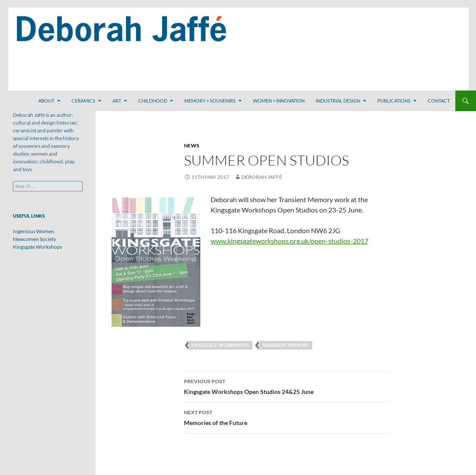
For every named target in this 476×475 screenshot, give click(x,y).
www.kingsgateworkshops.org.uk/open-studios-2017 (289, 241)
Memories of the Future (286, 417)
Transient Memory (285, 345)
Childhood (153, 101)
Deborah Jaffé (262, 177)
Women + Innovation (279, 101)
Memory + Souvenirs (210, 101)
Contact (439, 101)
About (46, 101)
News (192, 145)
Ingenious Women (34, 231)
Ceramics (83, 101)
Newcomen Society (34, 239)
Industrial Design (338, 101)
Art (117, 101)
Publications (394, 101)
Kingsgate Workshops (220, 345)
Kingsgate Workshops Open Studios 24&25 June (286, 386)
